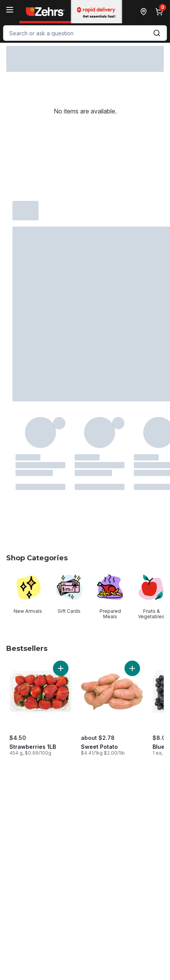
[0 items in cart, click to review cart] (161, 12)
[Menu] (10, 10)
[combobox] (85, 33)
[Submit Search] (157, 33)
